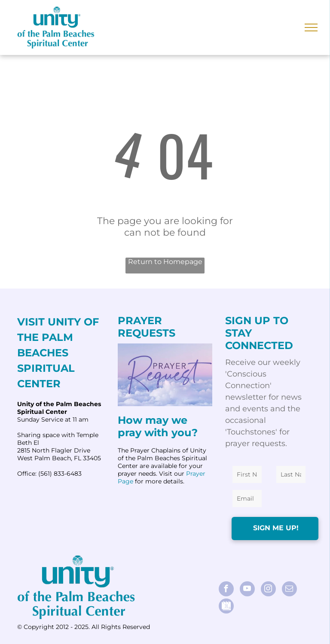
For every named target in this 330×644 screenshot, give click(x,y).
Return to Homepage (165, 262)
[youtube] (247, 590)
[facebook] (226, 590)
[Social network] (226, 607)
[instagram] (268, 590)
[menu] (311, 27)
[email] (289, 590)
